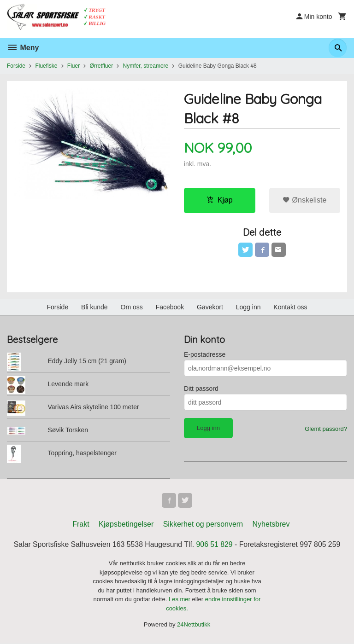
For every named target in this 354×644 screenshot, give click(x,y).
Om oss (132, 307)
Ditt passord (201, 389)
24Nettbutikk (194, 625)
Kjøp (220, 200)
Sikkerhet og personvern (203, 525)
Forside (16, 66)
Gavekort (210, 307)
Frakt (81, 525)
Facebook (170, 307)
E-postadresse (205, 355)
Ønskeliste (304, 200)
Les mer (180, 600)
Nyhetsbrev (271, 525)
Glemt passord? (326, 429)
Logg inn (248, 307)
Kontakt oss (290, 307)
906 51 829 (215, 545)
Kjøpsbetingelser (126, 525)
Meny (23, 48)
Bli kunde (94, 307)
